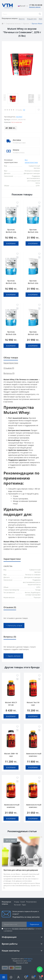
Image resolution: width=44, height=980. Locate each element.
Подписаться (34, 924)
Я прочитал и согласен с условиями (23, 930)
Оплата (16, 150)
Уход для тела (32, 19)
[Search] (40, 14)
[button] (18, 977)
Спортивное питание (13, 24)
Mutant (19, 117)
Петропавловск (31, 902)
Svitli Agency (28, 959)
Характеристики (11, 363)
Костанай (17, 905)
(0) (24, 110)
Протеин (26, 24)
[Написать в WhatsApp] (40, 969)
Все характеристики (31, 161)
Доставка (17, 140)
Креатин (22, 19)
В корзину (11, 243)
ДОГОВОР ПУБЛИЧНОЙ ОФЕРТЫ (23, 929)
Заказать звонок (35, 7)
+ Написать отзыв (14, 626)
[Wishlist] (39, 110)
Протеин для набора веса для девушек (21, 870)
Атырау (17, 902)
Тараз (24, 905)
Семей (23, 902)
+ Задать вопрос (13, 656)
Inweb (29, 961)
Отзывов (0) (9, 368)
